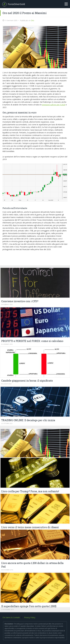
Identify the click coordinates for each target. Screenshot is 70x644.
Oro (33, 20)
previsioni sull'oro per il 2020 (54, 105)
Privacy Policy (30, 617)
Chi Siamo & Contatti (11, 617)
